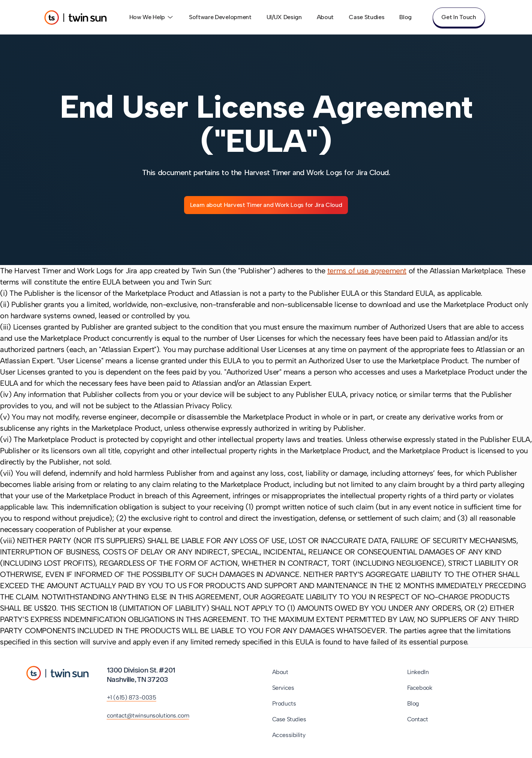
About (325, 17)
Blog (405, 17)
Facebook (420, 688)
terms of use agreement (367, 271)
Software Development (220, 17)
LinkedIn (418, 672)
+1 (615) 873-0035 (132, 697)
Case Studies (366, 17)
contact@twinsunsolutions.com (148, 715)
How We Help (152, 17)
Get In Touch (459, 17)
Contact (418, 719)
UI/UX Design (284, 17)
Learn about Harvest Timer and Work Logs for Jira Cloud (266, 205)
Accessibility (289, 735)
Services (283, 688)
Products (284, 703)
